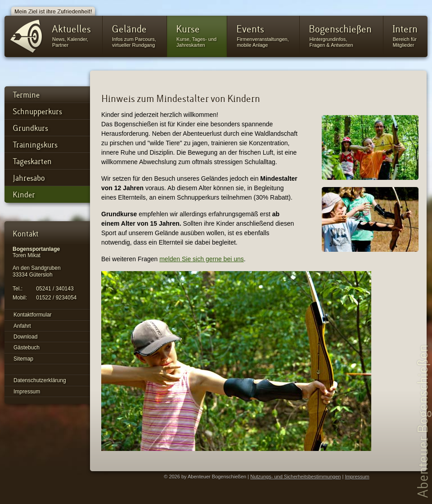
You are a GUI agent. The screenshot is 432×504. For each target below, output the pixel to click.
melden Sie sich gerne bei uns (202, 259)
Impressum (357, 477)
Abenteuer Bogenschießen (424, 421)
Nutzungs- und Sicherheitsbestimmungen (295, 477)
